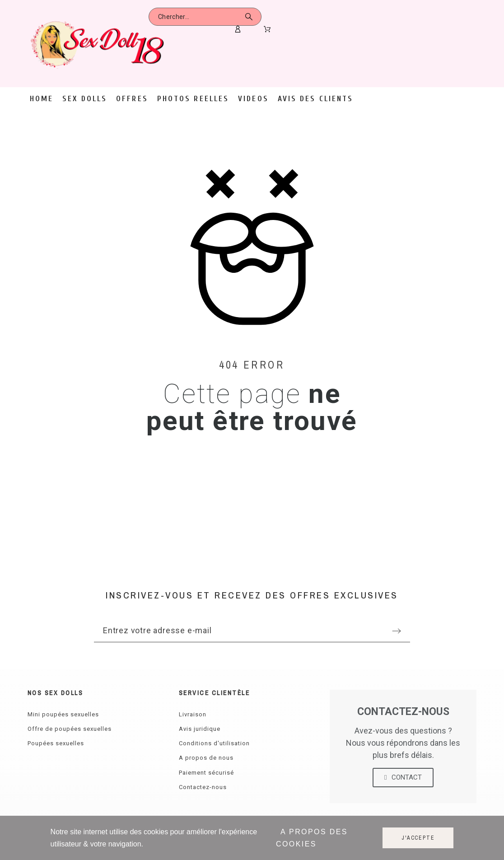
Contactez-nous (203, 787)
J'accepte (418, 838)
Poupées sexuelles (56, 743)
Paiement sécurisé (206, 773)
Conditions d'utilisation (214, 743)
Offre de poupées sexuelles (70, 729)
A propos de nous (206, 758)
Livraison (193, 714)
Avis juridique (200, 729)
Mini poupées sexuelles (63, 714)
